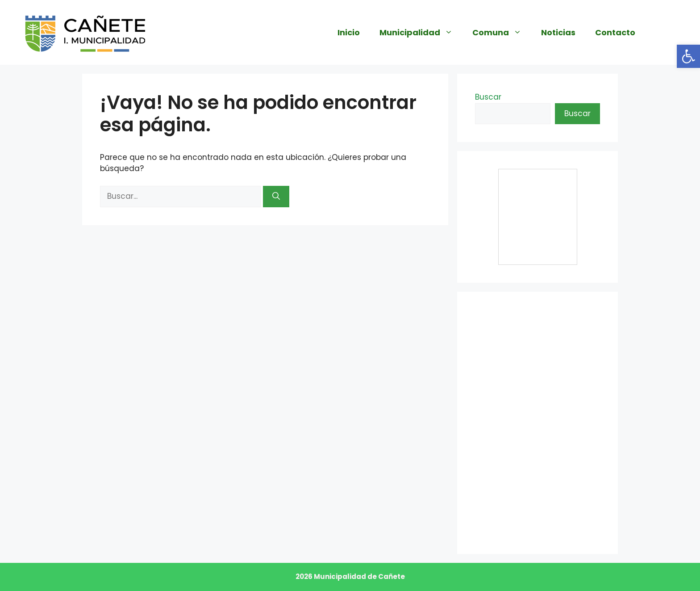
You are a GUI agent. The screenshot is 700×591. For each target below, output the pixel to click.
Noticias (558, 32)
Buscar (488, 97)
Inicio (349, 32)
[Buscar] (276, 197)
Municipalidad (421, 33)
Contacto (615, 32)
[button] (688, 56)
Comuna (502, 33)
